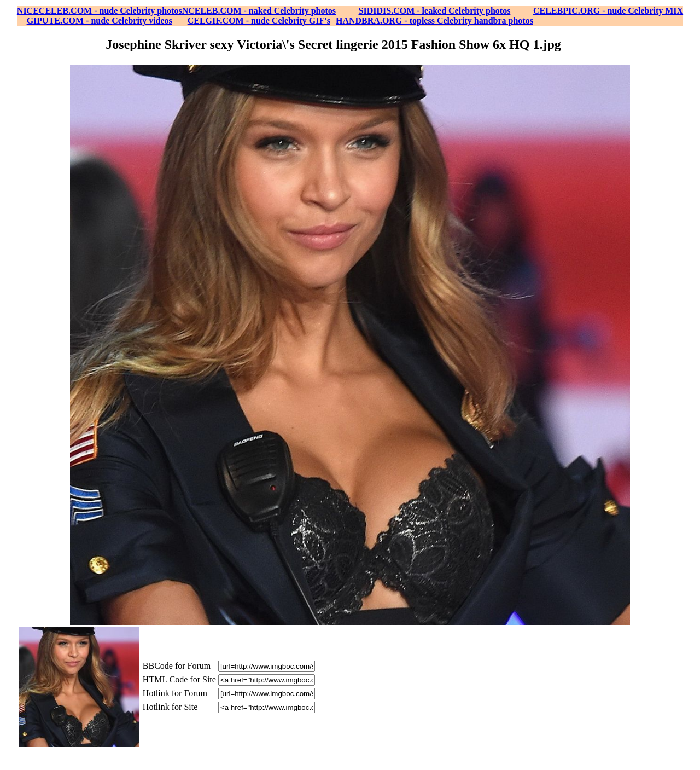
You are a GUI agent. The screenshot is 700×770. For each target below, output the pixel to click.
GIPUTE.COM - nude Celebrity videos (100, 21)
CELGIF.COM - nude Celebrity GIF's (259, 21)
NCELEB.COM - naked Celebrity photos (259, 11)
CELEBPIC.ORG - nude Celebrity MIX (608, 11)
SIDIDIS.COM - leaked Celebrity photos (435, 11)
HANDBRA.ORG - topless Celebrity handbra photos (434, 21)
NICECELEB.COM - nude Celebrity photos (100, 11)
